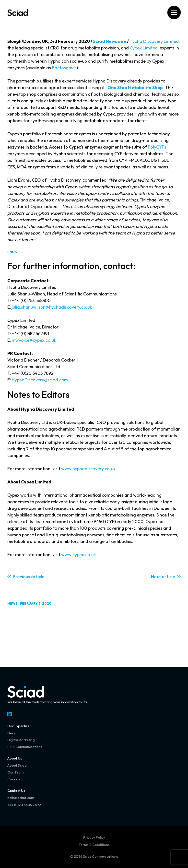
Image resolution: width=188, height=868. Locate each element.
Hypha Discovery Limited (154, 41)
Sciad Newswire (110, 41)
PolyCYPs (157, 147)
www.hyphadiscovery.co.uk (88, 469)
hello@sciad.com (21, 798)
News (12, 603)
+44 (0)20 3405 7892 (24, 805)
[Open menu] (174, 12)
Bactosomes (64, 68)
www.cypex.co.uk (79, 555)
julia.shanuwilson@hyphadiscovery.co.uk (52, 307)
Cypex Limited (144, 48)
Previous (21, 577)
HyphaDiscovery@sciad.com (40, 380)
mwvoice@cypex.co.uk (34, 340)
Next (156, 577)
